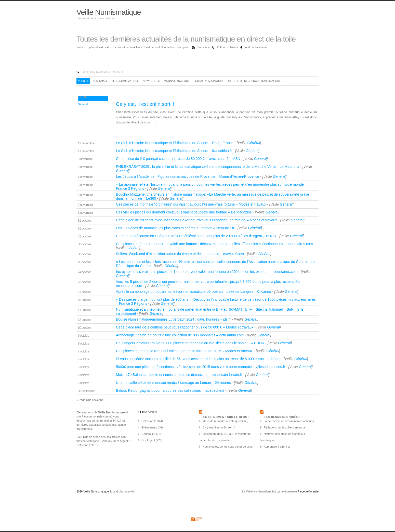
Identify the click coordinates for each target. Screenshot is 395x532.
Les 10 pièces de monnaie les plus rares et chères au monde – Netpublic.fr (176, 228)
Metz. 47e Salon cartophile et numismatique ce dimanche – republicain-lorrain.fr (180, 375)
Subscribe (204, 47)
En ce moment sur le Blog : (226, 417)
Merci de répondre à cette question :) (226, 421)
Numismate (100, 81)
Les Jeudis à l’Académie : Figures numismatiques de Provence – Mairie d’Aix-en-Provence (188, 176)
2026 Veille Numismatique (93, 491)
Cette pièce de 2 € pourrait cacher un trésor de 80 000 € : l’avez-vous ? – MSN (179, 159)
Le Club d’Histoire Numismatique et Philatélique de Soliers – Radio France (175, 143)
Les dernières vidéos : (284, 417)
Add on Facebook (256, 47)
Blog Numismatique (125, 81)
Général (83, 104)
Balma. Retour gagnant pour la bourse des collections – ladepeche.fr (171, 390)
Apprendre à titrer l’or (277, 447)
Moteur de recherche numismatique (254, 81)
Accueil (83, 81)
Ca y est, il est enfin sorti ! (145, 104)
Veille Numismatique (109, 12)
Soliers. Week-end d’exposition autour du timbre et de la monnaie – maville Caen (180, 254)
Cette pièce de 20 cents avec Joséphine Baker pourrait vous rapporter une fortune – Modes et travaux (197, 220)
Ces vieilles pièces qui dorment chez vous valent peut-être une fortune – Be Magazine (184, 212)
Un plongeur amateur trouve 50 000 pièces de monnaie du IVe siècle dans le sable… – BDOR (191, 343)
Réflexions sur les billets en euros (285, 427)
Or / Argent (148, 440)
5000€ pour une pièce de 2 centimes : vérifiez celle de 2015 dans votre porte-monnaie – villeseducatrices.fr (201, 367)
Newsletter (151, 81)
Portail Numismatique (209, 81)
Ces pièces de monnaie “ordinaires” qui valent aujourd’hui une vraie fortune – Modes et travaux (192, 204)
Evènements (149, 427)
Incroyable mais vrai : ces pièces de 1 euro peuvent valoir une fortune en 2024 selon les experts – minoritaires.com (207, 272)
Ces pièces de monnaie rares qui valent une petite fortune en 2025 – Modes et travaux (185, 351)
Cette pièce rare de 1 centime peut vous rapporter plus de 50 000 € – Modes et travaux (185, 327)
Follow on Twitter (228, 47)
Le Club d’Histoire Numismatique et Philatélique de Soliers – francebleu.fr (174, 151)
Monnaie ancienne (177, 81)
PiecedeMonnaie (308, 491)
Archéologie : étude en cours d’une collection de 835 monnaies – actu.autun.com (180, 335)
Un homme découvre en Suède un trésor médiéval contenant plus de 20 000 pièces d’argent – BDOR (197, 236)
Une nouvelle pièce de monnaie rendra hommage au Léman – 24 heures (174, 383)
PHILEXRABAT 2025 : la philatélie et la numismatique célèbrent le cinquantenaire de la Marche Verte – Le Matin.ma (208, 167)
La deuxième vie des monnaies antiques (289, 421)
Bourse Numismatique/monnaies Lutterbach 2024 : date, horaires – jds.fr (174, 319)
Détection (147, 421)
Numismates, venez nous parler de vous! (228, 447)
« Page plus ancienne (90, 400)
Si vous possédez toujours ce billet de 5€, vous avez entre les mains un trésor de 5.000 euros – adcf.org (199, 359)
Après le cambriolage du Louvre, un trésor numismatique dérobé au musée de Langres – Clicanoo (194, 292)
